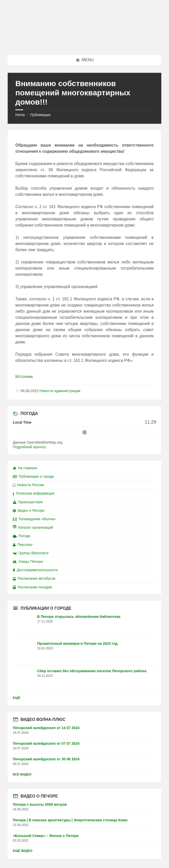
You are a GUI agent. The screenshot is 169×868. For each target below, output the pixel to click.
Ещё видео (23, 851)
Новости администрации (60, 391)
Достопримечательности (35, 570)
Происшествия (28, 502)
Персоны (23, 545)
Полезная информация (34, 493)
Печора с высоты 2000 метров (40, 804)
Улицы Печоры (28, 561)
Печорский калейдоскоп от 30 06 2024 (46, 759)
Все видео (22, 774)
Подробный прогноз (29, 447)
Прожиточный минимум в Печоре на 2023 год (77, 644)
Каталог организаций (33, 527)
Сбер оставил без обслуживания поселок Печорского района (92, 671)
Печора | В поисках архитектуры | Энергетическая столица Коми (70, 820)
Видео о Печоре (29, 510)
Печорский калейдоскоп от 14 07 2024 (46, 728)
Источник (24, 377)
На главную (25, 468)
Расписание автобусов (34, 578)
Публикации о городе (33, 476)
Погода (22, 536)
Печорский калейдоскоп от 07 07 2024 (46, 743)
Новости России (28, 485)
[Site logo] (84, 45)
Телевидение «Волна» (34, 519)
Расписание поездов (32, 587)
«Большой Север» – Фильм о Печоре (46, 836)
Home (20, 115)
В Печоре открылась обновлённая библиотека (79, 617)
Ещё (17, 698)
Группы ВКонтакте (31, 553)
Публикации (40, 115)
